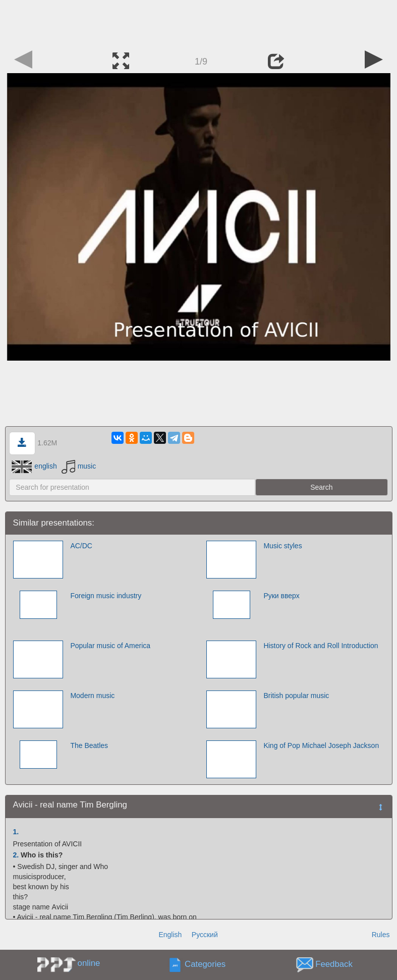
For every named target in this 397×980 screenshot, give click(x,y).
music (79, 466)
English (170, 935)
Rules (381, 935)
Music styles (282, 546)
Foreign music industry (106, 596)
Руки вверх (281, 596)
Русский (205, 935)
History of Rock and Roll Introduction (321, 646)
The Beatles (89, 745)
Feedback (334, 965)
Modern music (92, 696)
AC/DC (81, 546)
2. (16, 855)
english (34, 466)
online (89, 963)
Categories (205, 965)
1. (16, 832)
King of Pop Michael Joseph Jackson (321, 745)
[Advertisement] (199, 23)
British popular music (296, 696)
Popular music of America (110, 646)
